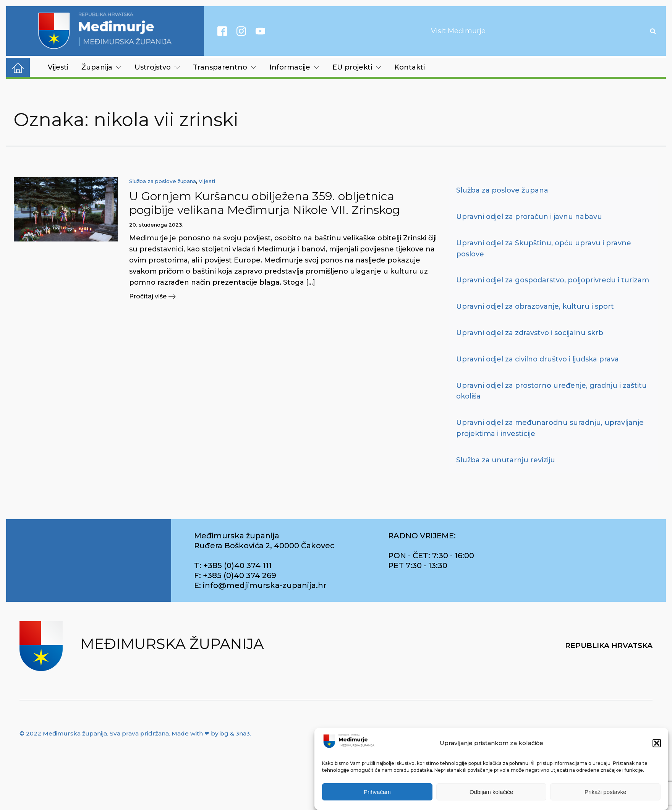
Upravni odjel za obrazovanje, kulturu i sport (535, 306)
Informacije (294, 67)
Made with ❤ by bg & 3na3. (211, 733)
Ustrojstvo (157, 67)
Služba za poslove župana (163, 181)
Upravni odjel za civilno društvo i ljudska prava (538, 359)
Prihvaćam (377, 792)
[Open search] (653, 31)
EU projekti (357, 67)
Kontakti (410, 67)
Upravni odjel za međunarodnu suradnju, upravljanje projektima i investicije (550, 428)
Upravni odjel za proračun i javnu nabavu (529, 217)
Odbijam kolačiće (491, 792)
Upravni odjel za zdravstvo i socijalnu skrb (530, 333)
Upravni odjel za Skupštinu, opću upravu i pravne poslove (544, 249)
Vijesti (58, 67)
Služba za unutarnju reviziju (506, 460)
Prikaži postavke (605, 792)
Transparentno (225, 67)
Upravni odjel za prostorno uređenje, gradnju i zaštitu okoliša (551, 391)
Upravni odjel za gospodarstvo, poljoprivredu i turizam (553, 280)
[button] (657, 743)
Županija (101, 67)
